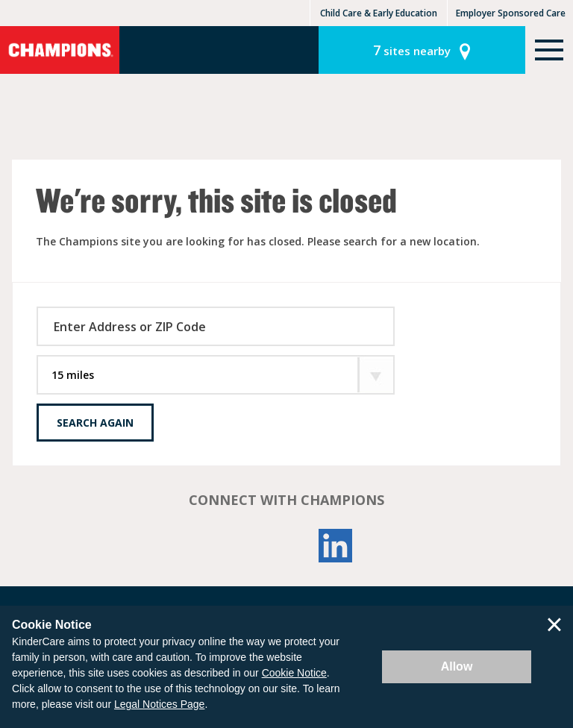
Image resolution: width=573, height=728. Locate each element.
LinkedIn (336, 546)
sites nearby (412, 50)
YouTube (286, 546)
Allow (457, 666)
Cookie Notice (294, 673)
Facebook (237, 546)
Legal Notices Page (159, 704)
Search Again (95, 423)
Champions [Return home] (60, 50)
